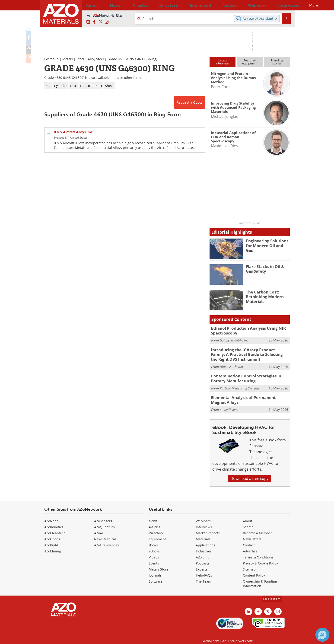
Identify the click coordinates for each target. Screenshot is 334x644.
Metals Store (159, 564)
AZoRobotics (54, 522)
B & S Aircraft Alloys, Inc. (74, 132)
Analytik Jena (229, 405)
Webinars (203, 516)
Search (248, 522)
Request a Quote (190, 102)
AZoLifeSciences (107, 540)
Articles (155, 522)
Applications (205, 540)
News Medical (105, 534)
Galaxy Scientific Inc (234, 339)
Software (156, 576)
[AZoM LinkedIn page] (88, 22)
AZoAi (99, 528)
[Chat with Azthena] (322, 635)
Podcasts (203, 558)
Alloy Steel (96, 59)
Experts (202, 564)
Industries (204, 546)
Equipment (157, 534)
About (248, 516)
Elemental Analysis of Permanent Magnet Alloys (247, 395)
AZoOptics (52, 534)
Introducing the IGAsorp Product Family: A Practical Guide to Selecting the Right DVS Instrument (248, 353)
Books (153, 540)
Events (154, 558)
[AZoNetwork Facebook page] (94, 22)
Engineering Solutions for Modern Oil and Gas (268, 243)
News (153, 516)
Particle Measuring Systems (240, 384)
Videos (154, 552)
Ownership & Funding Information (260, 579)
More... (284, 5)
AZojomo (203, 552)
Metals (68, 59)
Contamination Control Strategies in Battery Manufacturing (250, 375)
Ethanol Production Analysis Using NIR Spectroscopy (244, 330)
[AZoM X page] (101, 22)
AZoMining (53, 546)
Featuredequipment (250, 62)
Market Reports (208, 528)
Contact (249, 540)
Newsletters (252, 534)
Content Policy (254, 570)
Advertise (250, 546)
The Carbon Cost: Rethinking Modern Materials (263, 296)
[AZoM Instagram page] (107, 22)
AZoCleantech (55, 528)
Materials (203, 534)
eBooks (154, 546)
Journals (155, 570)
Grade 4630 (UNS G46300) (127, 59)
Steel (80, 59)
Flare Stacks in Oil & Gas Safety (267, 268)
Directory (155, 5)
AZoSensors (103, 516)
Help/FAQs (204, 570)
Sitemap (249, 564)
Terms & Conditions (258, 552)
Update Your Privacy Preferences (79, 638)
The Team (204, 576)
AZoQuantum (104, 522)
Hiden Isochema (231, 364)
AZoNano (51, 516)
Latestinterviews (223, 62)
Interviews (204, 522)
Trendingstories (277, 62)
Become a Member (258, 528)
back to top (272, 594)
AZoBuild (51, 540)
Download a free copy (249, 473)
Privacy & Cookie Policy (260, 558)
